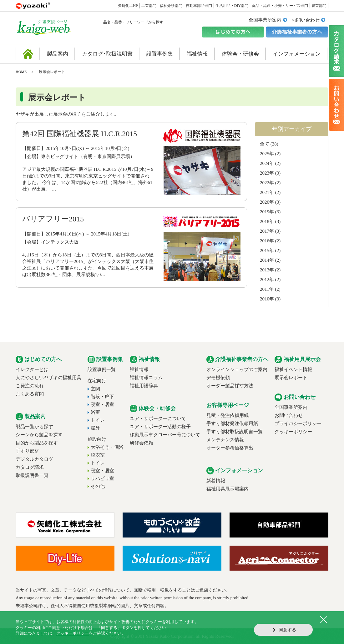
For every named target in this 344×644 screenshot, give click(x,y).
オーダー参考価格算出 (230, 448)
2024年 (267, 163)
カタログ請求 (30, 467)
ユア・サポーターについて (158, 419)
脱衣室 (98, 455)
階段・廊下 (102, 397)
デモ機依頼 (218, 378)
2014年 (267, 260)
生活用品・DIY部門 (232, 6)
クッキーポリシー (293, 432)
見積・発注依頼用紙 (228, 415)
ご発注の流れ (30, 386)
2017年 (267, 231)
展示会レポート (291, 378)
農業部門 (319, 6)
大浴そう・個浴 (107, 447)
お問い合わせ (306, 20)
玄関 (95, 389)
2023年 (267, 173)
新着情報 (216, 481)
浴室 (95, 412)
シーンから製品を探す (39, 435)
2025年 (267, 154)
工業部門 (149, 6)
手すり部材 (27, 451)
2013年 (267, 270)
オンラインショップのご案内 (237, 369)
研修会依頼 (142, 443)
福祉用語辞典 (144, 386)
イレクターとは (32, 369)
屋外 (95, 428)
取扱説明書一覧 (32, 475)
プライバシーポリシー (298, 424)
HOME (21, 72)
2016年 (267, 241)
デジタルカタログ (34, 459)
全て (265, 144)
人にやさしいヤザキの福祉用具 (48, 378)
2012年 (267, 280)
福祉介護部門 (171, 6)
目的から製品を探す (37, 443)
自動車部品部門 (199, 6)
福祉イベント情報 (293, 369)
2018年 (267, 221)
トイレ (98, 420)
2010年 (267, 299)
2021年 (267, 192)
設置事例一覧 (102, 369)
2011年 (267, 289)
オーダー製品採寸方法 (230, 386)
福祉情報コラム (146, 378)
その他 (98, 486)
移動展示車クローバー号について (165, 435)
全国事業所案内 (265, 20)
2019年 (267, 212)
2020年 (267, 202)
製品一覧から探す (34, 427)
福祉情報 (139, 369)
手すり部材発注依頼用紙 (232, 424)
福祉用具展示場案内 (228, 489)
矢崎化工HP (128, 6)
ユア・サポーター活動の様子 (160, 427)
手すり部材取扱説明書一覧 (235, 432)
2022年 (267, 183)
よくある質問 (30, 394)
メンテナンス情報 (225, 440)
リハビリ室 (102, 478)
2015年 (267, 250)
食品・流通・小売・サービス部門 (280, 6)
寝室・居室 (102, 404)
